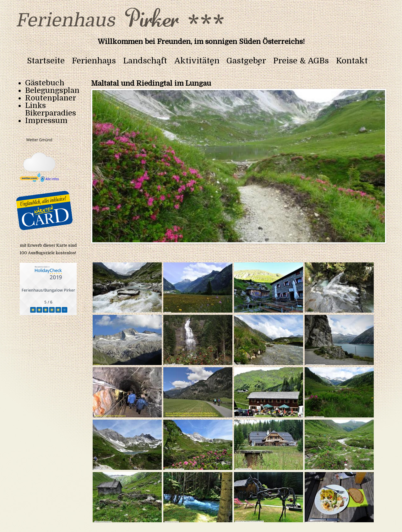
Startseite (46, 61)
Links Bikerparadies (51, 109)
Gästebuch (45, 83)
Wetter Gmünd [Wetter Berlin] (39, 140)
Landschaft (145, 61)
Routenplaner (51, 98)
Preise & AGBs (301, 61)
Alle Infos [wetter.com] (50, 179)
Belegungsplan (52, 90)
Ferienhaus (94, 61)
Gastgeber (246, 61)
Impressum (46, 121)
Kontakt (352, 61)
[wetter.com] (29, 179)
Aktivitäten (197, 61)
